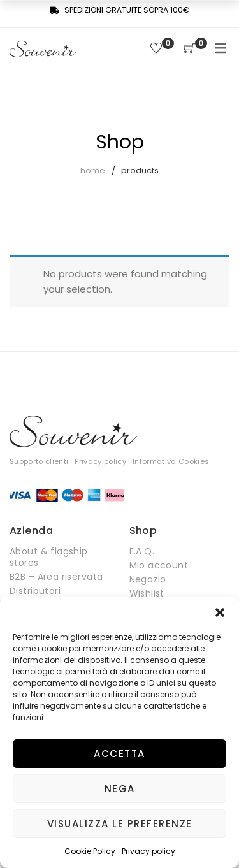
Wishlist (147, 593)
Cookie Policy (90, 851)
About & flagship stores (49, 557)
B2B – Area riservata (56, 577)
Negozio (148, 579)
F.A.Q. (142, 551)
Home (93, 170)
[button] (220, 612)
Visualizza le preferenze (120, 824)
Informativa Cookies (171, 461)
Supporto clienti (39, 461)
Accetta (119, 754)
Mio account (159, 565)
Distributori (35, 591)
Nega (120, 789)
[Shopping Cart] (189, 49)
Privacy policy (148, 851)
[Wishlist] (156, 49)
